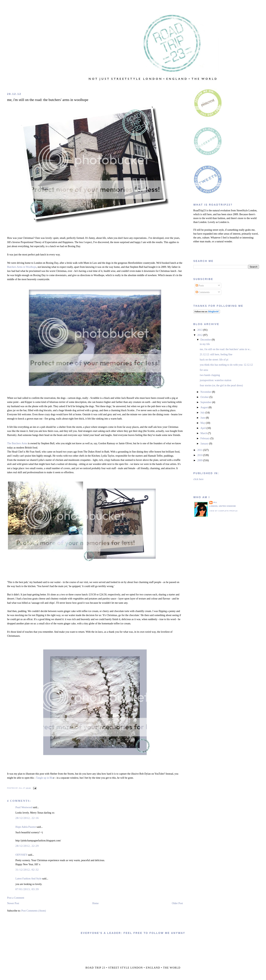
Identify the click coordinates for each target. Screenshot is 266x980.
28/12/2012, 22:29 (27, 846)
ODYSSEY (21, 855)
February (205, 438)
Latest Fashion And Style (28, 879)
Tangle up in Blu (45, 778)
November (206, 392)
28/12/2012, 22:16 (27, 818)
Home (96, 903)
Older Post (177, 903)
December (206, 340)
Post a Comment (16, 898)
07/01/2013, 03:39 (27, 889)
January (205, 444)
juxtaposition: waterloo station (216, 380)
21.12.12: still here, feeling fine (216, 354)
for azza (204, 370)
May (203, 423)
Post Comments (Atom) (34, 911)
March (204, 433)
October (205, 397)
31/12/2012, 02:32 (27, 870)
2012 (200, 335)
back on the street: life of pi (214, 360)
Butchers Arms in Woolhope (22, 267)
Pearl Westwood (24, 807)
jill (215, 502)
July (203, 413)
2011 (200, 450)
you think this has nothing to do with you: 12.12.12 (226, 365)
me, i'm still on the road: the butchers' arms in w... (226, 349)
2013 (200, 330)
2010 (200, 455)
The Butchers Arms (17, 443)
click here (198, 479)
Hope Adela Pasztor (26, 827)
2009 (200, 460)
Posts (200, 286)
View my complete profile (224, 511)
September (206, 402)
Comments (203, 292)
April (203, 428)
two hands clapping (210, 375)
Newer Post (13, 903)
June (203, 418)
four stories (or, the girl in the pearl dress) (221, 385)
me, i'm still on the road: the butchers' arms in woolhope (48, 100)
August (204, 407)
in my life (205, 344)
